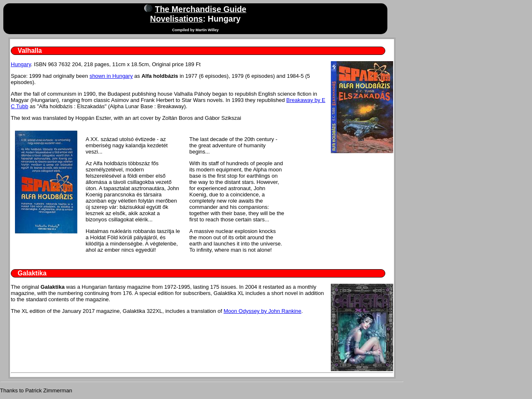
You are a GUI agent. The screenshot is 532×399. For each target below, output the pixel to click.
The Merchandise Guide (201, 9)
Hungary (21, 64)
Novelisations (176, 19)
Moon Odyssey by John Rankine (262, 311)
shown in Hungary (111, 76)
